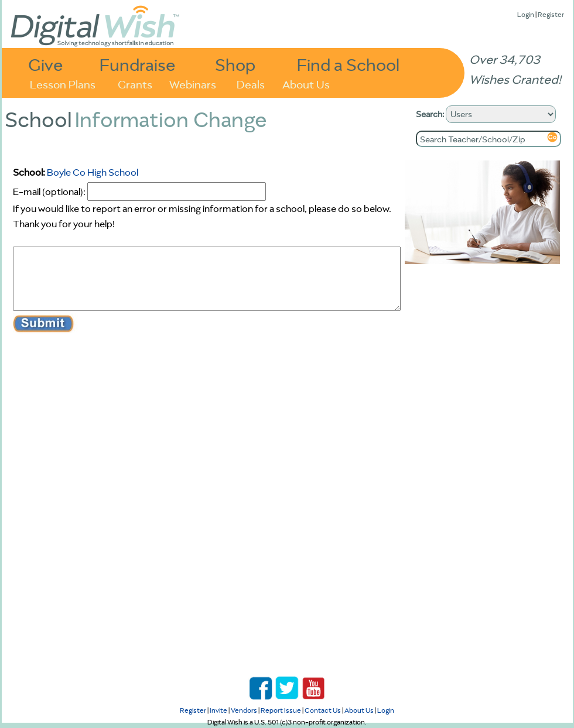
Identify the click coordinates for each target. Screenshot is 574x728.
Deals (251, 83)
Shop (235, 64)
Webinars (193, 83)
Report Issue (281, 710)
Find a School (348, 64)
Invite (218, 710)
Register (551, 14)
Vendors (244, 710)
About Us (306, 83)
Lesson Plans (63, 83)
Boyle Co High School (93, 172)
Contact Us (323, 710)
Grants (135, 83)
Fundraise (138, 64)
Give (46, 64)
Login (526, 14)
